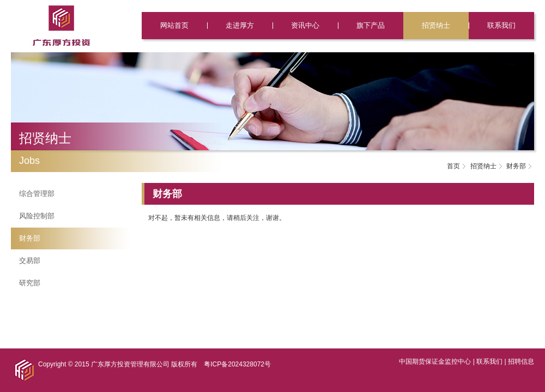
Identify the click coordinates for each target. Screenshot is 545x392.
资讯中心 (305, 25)
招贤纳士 (436, 25)
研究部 (30, 283)
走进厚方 (240, 25)
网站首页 (174, 25)
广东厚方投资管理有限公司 (130, 364)
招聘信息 (521, 362)
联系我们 (501, 25)
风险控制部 (37, 216)
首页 (453, 166)
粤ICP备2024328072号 (237, 364)
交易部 (30, 261)
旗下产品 (371, 25)
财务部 (30, 238)
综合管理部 (37, 194)
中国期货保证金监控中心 (435, 362)
